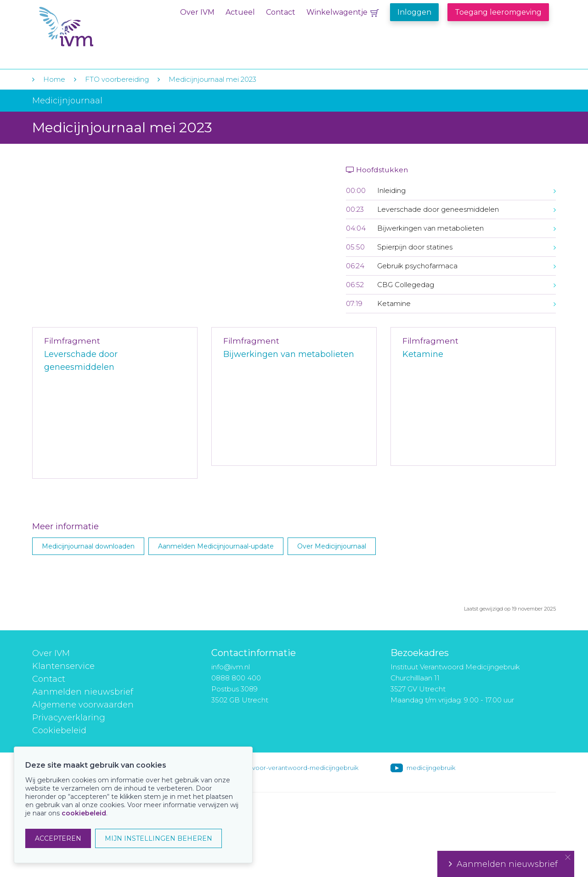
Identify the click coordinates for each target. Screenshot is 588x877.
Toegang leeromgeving (498, 12)
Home (54, 79)
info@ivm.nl (231, 667)
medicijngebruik (431, 768)
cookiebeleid (84, 813)
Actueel (240, 12)
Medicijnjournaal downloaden (88, 546)
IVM (95, 27)
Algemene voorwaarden (83, 705)
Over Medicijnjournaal (332, 546)
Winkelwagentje (337, 12)
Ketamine (423, 354)
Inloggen (414, 12)
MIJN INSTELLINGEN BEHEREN (158, 838)
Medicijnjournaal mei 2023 (212, 79)
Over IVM (197, 12)
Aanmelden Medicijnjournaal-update (216, 546)
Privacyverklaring (69, 718)
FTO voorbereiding (118, 79)
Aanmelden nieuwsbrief (83, 692)
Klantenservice (63, 666)
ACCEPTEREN (58, 838)
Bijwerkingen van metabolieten (289, 354)
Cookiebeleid (59, 730)
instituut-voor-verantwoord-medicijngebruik (293, 768)
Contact (281, 12)
